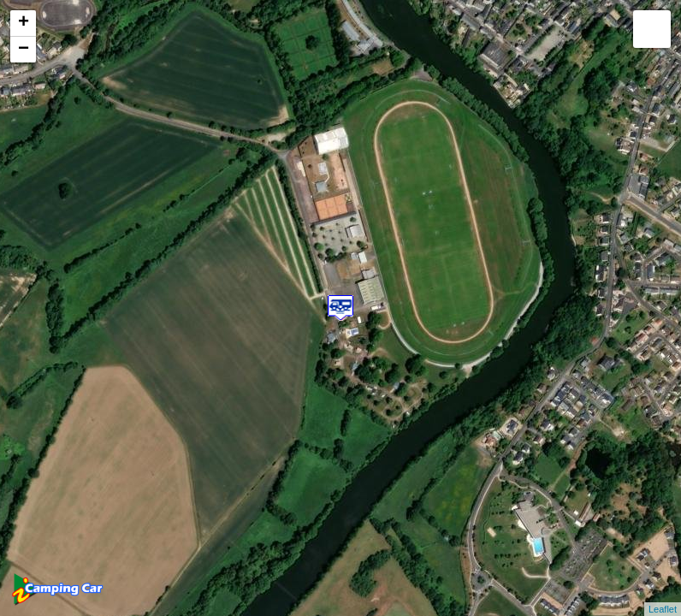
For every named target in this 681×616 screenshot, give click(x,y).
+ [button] (24, 23)
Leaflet (663, 609)
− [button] (24, 50)
